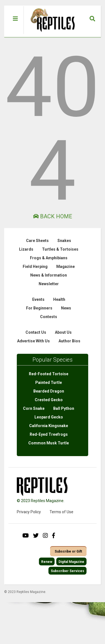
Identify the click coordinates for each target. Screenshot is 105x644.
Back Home (53, 216)
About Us (63, 332)
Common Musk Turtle (49, 443)
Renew (47, 562)
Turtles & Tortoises (60, 249)
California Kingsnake (49, 426)
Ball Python (64, 408)
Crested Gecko (49, 400)
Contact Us (36, 332)
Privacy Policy (29, 512)
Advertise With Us (33, 341)
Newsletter (49, 284)
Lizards (26, 249)
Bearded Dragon (49, 391)
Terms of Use (61, 512)
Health (59, 299)
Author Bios (69, 341)
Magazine (66, 267)
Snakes (64, 241)
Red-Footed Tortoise (49, 374)
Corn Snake (34, 408)
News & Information (49, 275)
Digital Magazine (71, 562)
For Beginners (39, 308)
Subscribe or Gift (68, 551)
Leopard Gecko (49, 417)
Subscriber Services (67, 571)
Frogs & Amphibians (49, 258)
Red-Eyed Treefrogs (49, 434)
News (66, 308)
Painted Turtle (49, 382)
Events (38, 299)
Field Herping (35, 267)
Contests (49, 317)
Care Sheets (37, 241)
